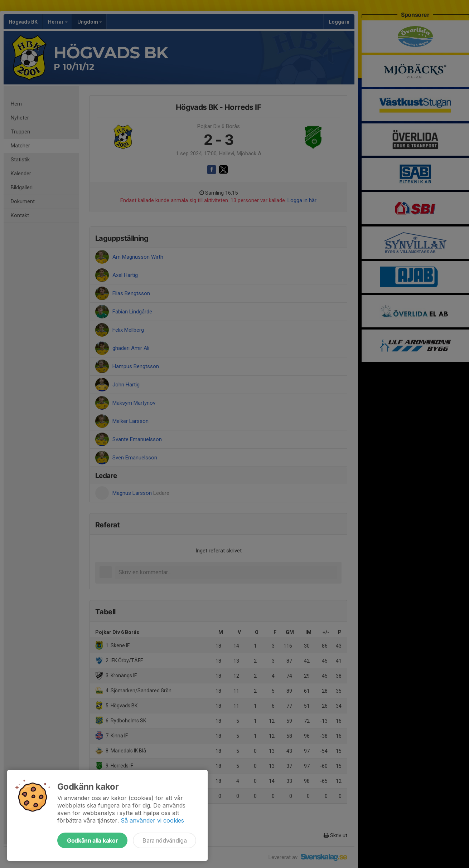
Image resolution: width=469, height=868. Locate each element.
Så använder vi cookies (152, 820)
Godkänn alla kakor (92, 840)
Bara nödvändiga (165, 840)
